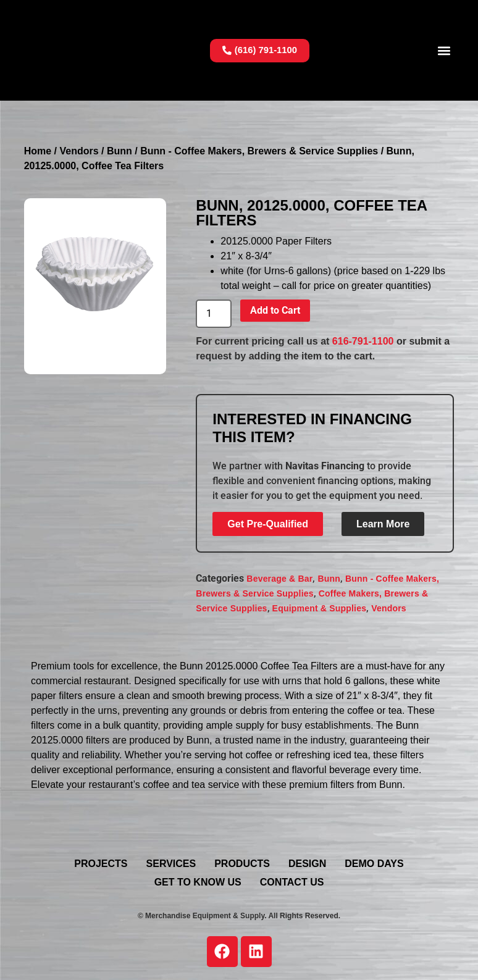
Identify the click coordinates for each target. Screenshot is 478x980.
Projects (101, 864)
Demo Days (374, 864)
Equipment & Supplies (320, 608)
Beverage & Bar (279, 579)
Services (171, 864)
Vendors (79, 151)
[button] (444, 50)
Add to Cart (275, 310)
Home (38, 151)
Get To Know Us (198, 882)
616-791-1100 (363, 341)
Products (242, 864)
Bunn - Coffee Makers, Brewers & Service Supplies (259, 151)
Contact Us (292, 882)
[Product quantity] (214, 314)
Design (307, 864)
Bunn (119, 151)
